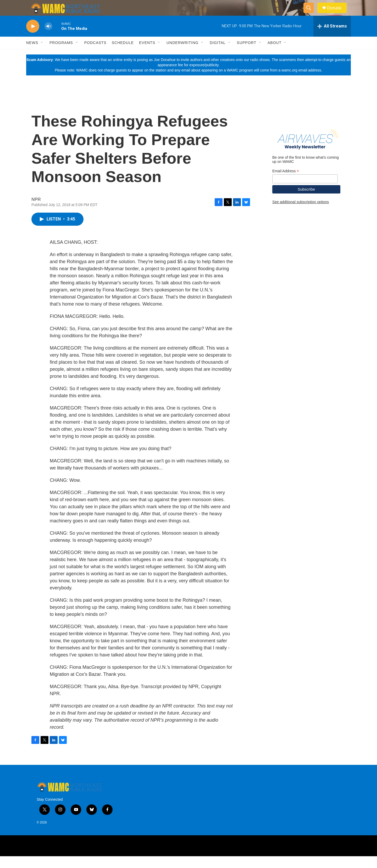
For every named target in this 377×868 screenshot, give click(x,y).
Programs (61, 54)
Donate (337, 14)
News (32, 54)
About (275, 54)
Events (147, 54)
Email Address (286, 183)
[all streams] (332, 38)
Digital (218, 54)
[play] (33, 38)
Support (247, 54)
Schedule (123, 54)
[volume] (48, 38)
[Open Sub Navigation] (42, 54)
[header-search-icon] (311, 14)
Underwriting (182, 54)
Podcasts (95, 54)
